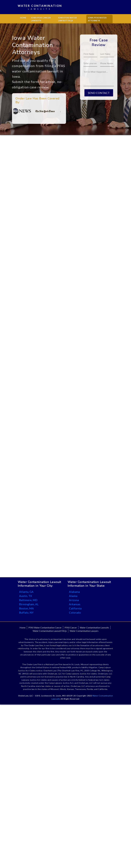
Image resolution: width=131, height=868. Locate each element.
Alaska (73, 596)
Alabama (74, 592)
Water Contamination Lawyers (84, 631)
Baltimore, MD (28, 600)
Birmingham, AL (29, 604)
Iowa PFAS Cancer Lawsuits (41, 19)
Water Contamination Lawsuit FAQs (50, 631)
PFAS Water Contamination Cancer (45, 627)
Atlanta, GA (26, 592)
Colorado (75, 612)
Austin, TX (26, 596)
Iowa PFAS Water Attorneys (97, 19)
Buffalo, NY (26, 612)
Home (23, 18)
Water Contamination (40, 7)
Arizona (74, 600)
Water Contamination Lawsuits (94, 627)
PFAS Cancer (71, 627)
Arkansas (75, 604)
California (75, 608)
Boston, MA (26, 608)
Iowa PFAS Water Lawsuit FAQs (67, 19)
